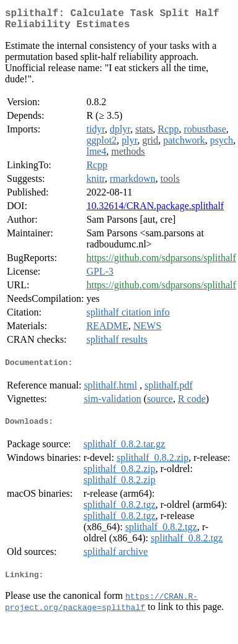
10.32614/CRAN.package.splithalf (155, 211)
